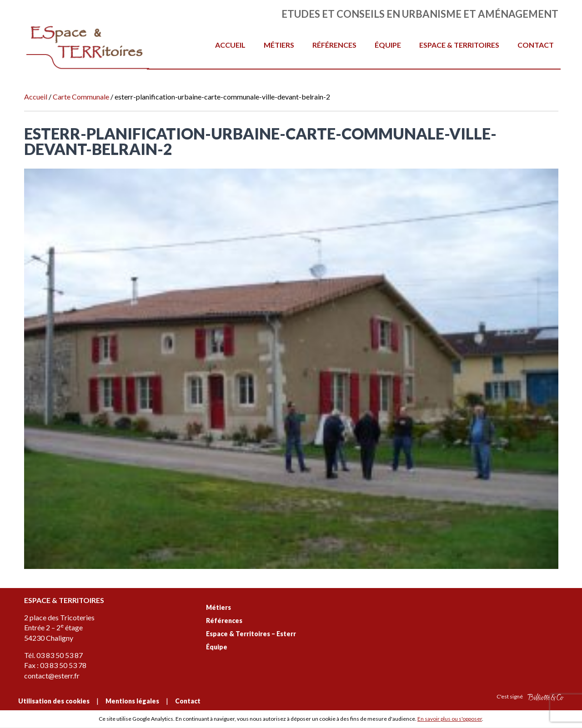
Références (334, 45)
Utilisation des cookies (54, 701)
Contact (536, 45)
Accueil (230, 45)
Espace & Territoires (459, 45)
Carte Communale (81, 97)
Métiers (279, 45)
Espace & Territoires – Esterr (251, 634)
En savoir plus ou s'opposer (450, 719)
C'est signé (530, 697)
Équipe (388, 45)
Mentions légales (132, 701)
